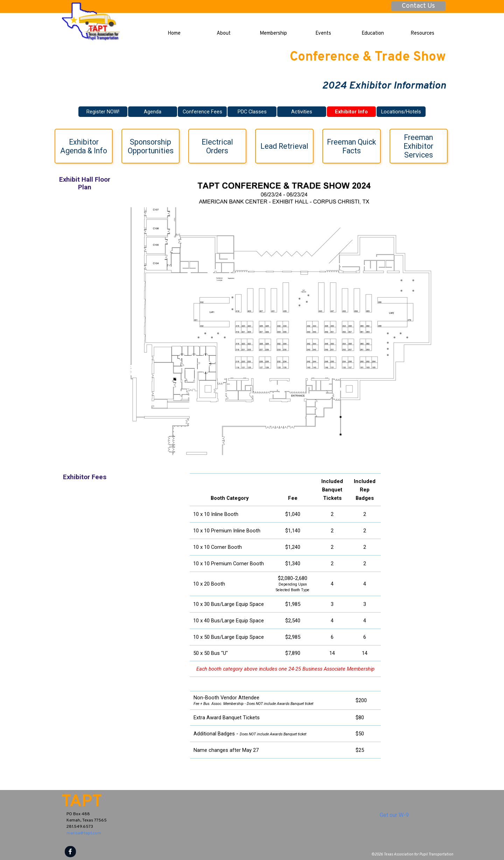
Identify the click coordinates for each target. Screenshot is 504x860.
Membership (273, 33)
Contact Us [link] (418, 6)
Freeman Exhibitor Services (419, 146)
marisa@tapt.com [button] (84, 833)
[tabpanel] (285, 575)
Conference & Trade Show (368, 57)
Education (373, 33)
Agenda (153, 112)
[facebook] (70, 852)
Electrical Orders (218, 146)
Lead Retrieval (284, 146)
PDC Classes (252, 112)
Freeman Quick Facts (352, 146)
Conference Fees (202, 112)
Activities (302, 112)
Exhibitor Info (351, 112)
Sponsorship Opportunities (151, 146)
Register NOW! (103, 112)
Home (174, 33)
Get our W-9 (394, 815)
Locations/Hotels (401, 112)
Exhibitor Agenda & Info (84, 146)
